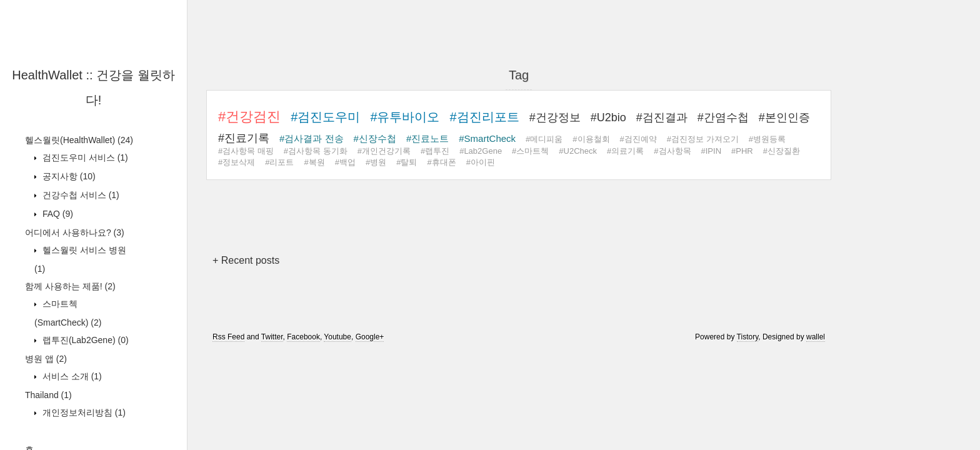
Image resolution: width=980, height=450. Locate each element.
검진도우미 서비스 (84, 157)
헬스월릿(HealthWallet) (79, 140)
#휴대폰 (441, 162)
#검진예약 (638, 139)
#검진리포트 (485, 117)
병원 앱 (46, 359)
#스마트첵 (530, 151)
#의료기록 (625, 151)
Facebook (303, 337)
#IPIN (712, 151)
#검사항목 (672, 151)
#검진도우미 (325, 117)
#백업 (345, 162)
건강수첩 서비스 (80, 195)
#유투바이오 (405, 117)
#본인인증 (784, 117)
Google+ (370, 337)
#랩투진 (435, 151)
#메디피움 (544, 139)
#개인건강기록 (384, 151)
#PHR (742, 151)
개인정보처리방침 (83, 412)
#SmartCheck (487, 138)
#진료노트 (427, 138)
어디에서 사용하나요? (75, 232)
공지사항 (68, 176)
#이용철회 (591, 139)
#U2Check (578, 151)
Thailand (48, 395)
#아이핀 (481, 162)
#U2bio (608, 117)
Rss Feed (228, 337)
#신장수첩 (375, 138)
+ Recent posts (246, 260)
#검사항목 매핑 (246, 151)
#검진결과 (662, 117)
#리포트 (279, 162)
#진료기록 (244, 138)
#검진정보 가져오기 (703, 139)
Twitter (272, 337)
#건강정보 (555, 117)
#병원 (376, 162)
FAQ (57, 214)
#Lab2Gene (481, 151)
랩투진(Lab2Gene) (84, 340)
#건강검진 (249, 117)
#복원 (314, 162)
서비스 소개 (71, 376)
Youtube (337, 337)
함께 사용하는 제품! (70, 286)
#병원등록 (767, 139)
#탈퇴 (407, 162)
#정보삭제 (237, 162)
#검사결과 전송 (312, 138)
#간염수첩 (723, 117)
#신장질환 (782, 151)
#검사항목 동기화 (316, 151)
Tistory (748, 337)
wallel (816, 337)
